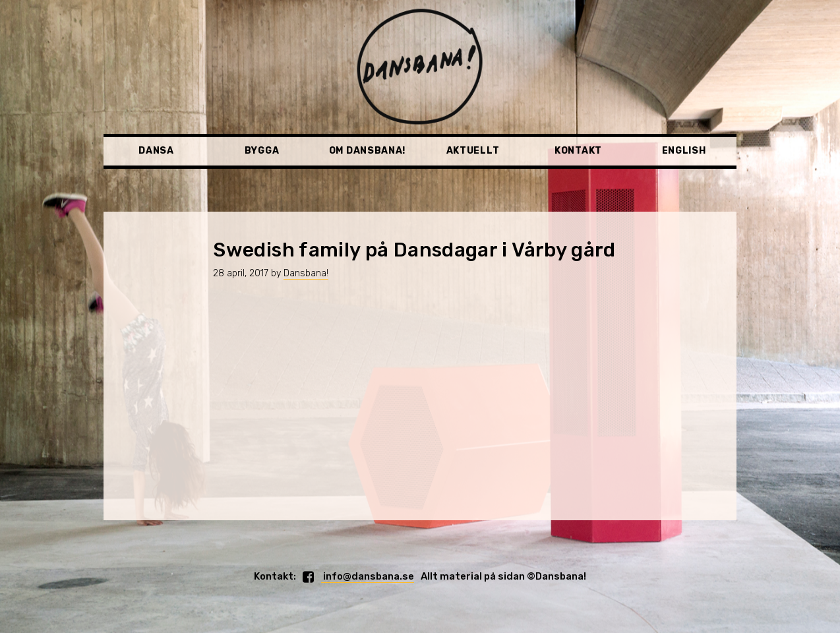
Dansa (156, 151)
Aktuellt (473, 151)
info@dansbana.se (368, 576)
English (684, 151)
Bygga (262, 151)
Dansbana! (306, 273)
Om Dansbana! (367, 151)
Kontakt (578, 151)
